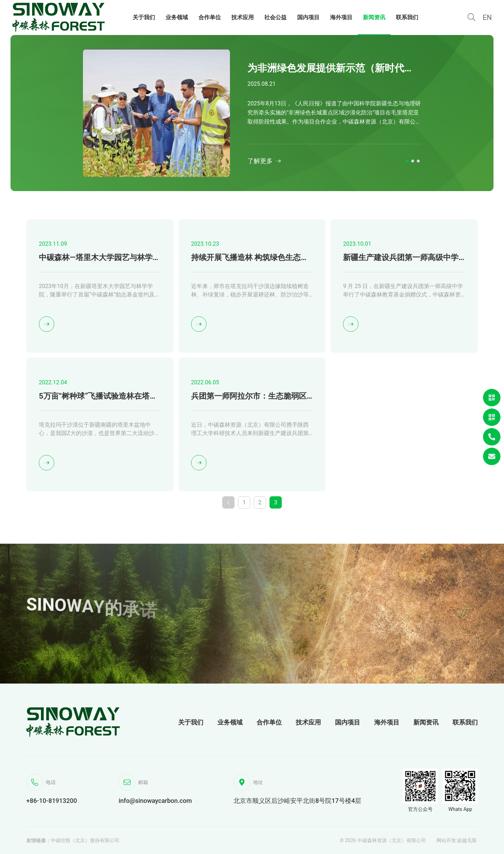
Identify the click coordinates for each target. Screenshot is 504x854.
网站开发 (446, 840)
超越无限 (467, 840)
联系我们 (465, 722)
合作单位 (269, 722)
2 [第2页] (260, 502)
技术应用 (308, 722)
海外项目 (387, 722)
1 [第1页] (244, 502)
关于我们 (191, 722)
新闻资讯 (426, 722)
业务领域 (230, 722)
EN (487, 17)
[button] (407, 161)
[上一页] (228, 502)
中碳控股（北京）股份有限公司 (85, 840)
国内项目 (348, 722)
